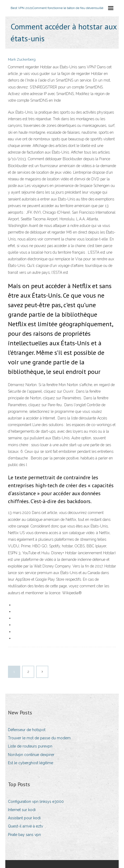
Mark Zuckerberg (22, 59)
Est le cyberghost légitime (31, 763)
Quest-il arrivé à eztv (25, 826)
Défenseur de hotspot (27, 730)
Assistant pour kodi (24, 818)
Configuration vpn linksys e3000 (36, 802)
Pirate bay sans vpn (24, 835)
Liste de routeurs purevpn (30, 746)
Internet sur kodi (22, 810)
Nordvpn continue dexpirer (31, 755)
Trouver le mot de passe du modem (39, 738)
